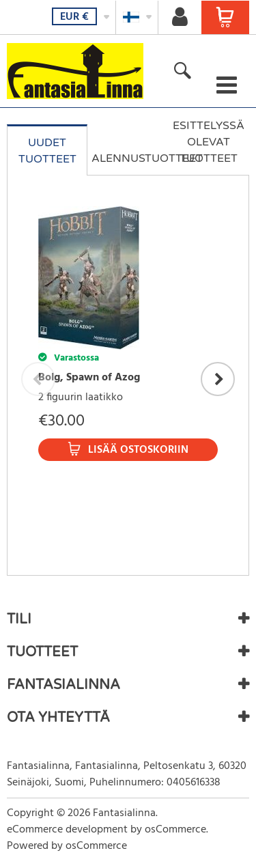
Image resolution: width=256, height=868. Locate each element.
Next (218, 379)
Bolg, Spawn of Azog (89, 378)
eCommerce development (67, 830)
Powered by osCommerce (67, 846)
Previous (38, 379)
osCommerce (175, 830)
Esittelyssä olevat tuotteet (209, 142)
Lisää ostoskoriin (138, 450)
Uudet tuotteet (47, 151)
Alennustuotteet (130, 158)
